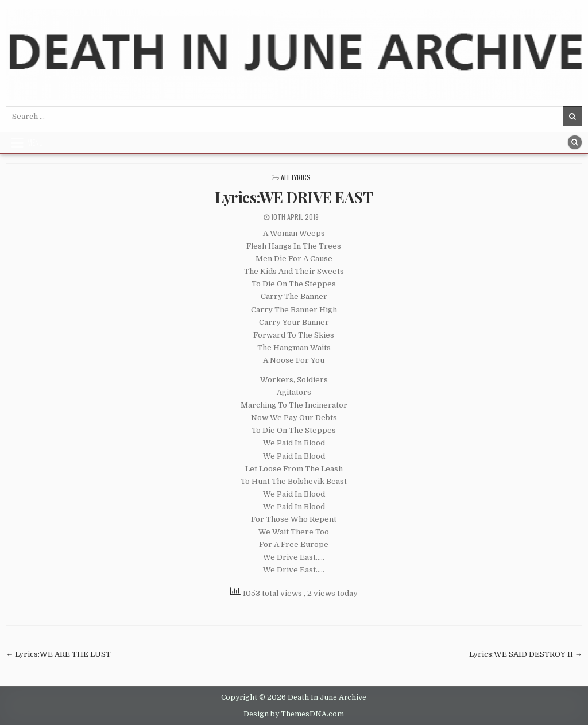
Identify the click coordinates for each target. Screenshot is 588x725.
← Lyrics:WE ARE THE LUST (58, 654)
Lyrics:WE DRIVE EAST (294, 197)
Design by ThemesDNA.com (294, 714)
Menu (35, 142)
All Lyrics (296, 177)
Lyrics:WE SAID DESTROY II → (526, 654)
